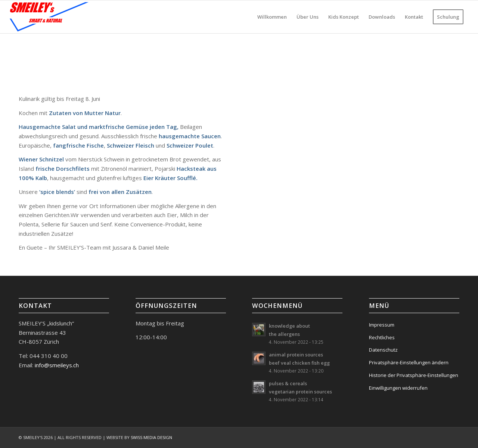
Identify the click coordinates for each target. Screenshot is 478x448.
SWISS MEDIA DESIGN (151, 437)
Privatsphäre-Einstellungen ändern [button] (409, 362)
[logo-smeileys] (49, 17)
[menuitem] (272, 17)
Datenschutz (383, 350)
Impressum (382, 325)
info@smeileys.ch (56, 365)
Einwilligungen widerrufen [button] (398, 388)
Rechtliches (382, 337)
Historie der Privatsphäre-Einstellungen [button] (414, 375)
